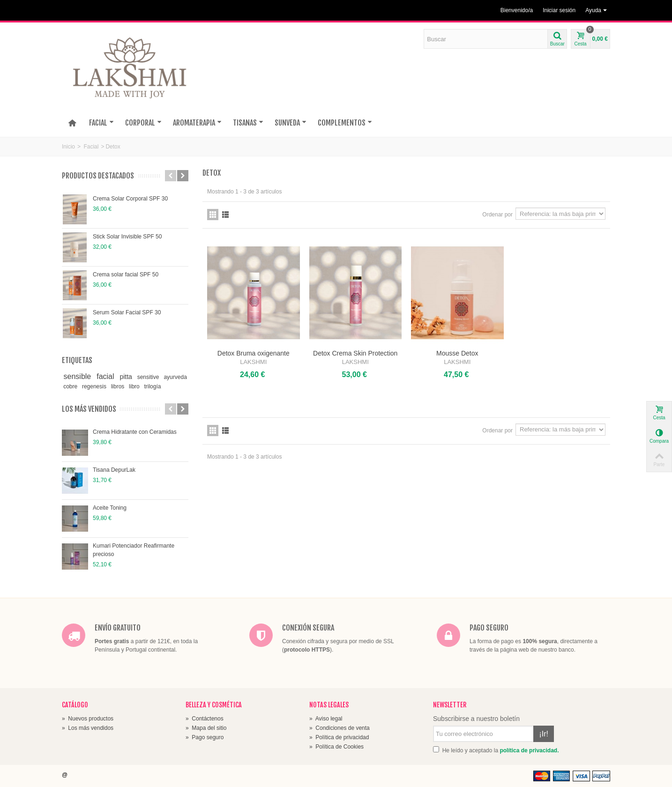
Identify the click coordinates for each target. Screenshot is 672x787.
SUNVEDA (291, 123)
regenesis (95, 386)
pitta (127, 377)
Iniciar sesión (559, 10)
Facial (91, 147)
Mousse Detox (457, 353)
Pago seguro (205, 737)
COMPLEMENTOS (345, 123)
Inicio (68, 147)
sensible (78, 376)
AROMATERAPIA (197, 123)
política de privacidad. (529, 750)
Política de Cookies (336, 747)
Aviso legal (326, 719)
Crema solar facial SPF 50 (126, 275)
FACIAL (101, 123)
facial (106, 376)
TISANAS (248, 123)
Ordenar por (497, 215)
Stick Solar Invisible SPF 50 (127, 237)
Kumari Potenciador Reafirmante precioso (134, 550)
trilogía (152, 386)
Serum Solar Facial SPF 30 (127, 312)
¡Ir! (544, 734)
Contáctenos (205, 719)
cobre (71, 386)
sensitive (149, 377)
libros (119, 386)
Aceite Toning (110, 508)
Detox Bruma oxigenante (254, 353)
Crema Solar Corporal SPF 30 (130, 199)
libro (135, 386)
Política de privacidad (339, 737)
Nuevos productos (88, 719)
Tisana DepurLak (114, 470)
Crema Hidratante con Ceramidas (135, 432)
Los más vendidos (89, 409)
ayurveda (175, 377)
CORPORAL (143, 123)
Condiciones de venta (340, 728)
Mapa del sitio (206, 728)
